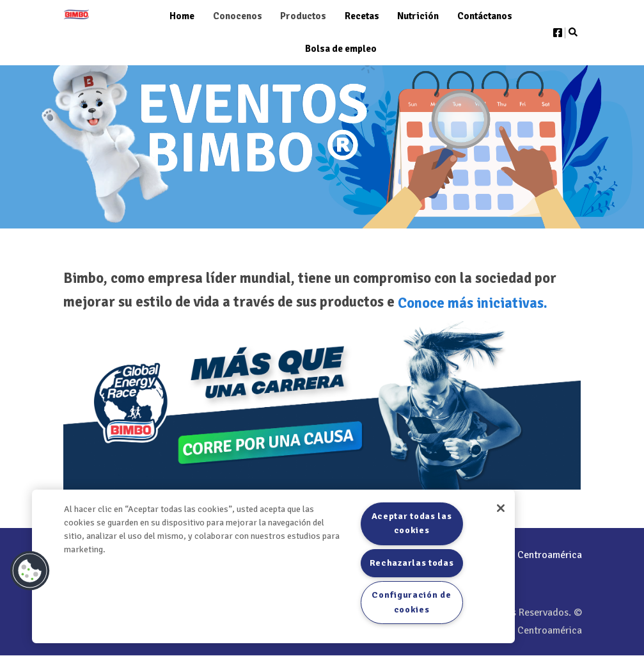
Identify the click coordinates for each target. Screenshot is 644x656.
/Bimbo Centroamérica (519, 555)
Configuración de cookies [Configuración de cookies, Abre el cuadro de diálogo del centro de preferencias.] (411, 602)
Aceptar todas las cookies (412, 523)
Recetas (362, 16)
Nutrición (418, 16)
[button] (30, 571)
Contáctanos (485, 16)
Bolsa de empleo (341, 49)
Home (182, 16)
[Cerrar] (501, 508)
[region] (273, 566)
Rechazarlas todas (412, 563)
